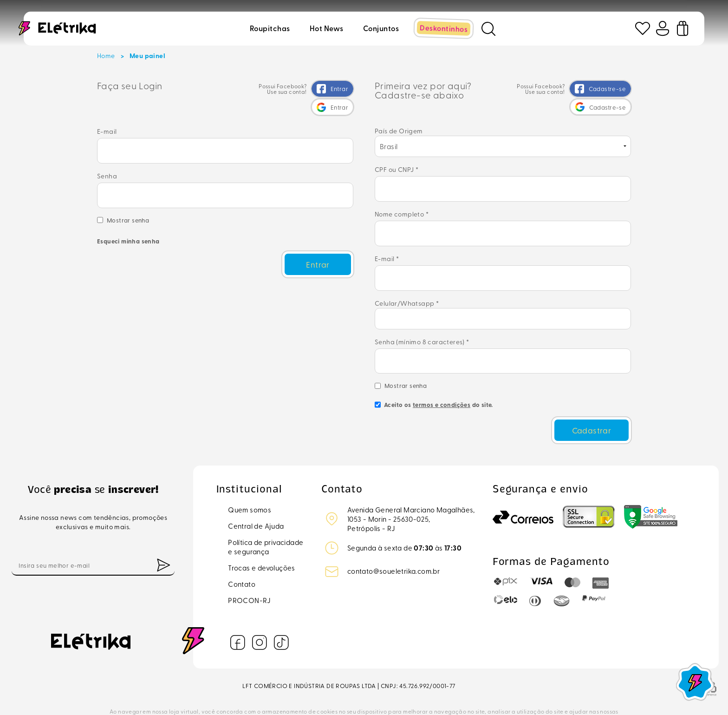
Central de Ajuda (256, 497)
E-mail (225, 141)
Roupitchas (271, 27)
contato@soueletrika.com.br (393, 542)
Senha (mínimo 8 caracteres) (422, 322)
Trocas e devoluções (262, 539)
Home (106, 56)
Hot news (328, 27)
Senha (107, 168)
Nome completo (402, 207)
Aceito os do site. (434, 383)
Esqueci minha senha (128, 228)
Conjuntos (382, 27)
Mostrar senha (128, 207)
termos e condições (442, 380)
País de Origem (399, 129)
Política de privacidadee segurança (266, 518)
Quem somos (250, 481)
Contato (242, 555)
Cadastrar (591, 402)
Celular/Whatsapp (407, 284)
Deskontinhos (445, 27)
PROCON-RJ (250, 571)
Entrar (317, 248)
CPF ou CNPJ (396, 168)
